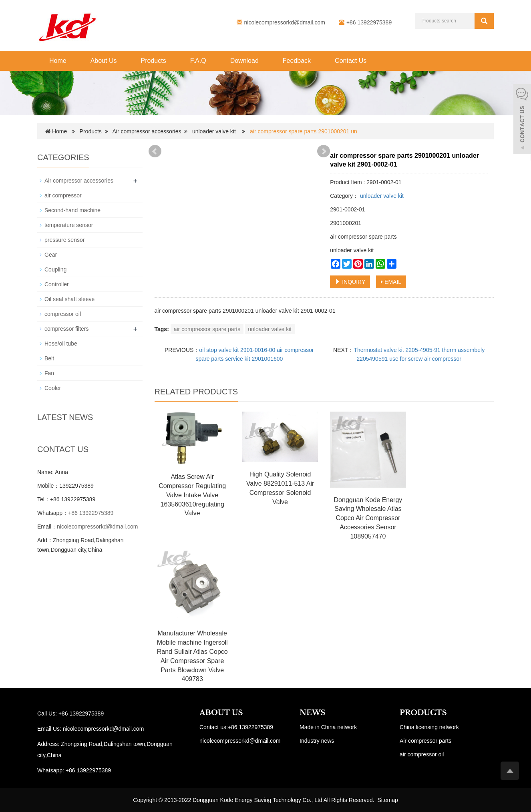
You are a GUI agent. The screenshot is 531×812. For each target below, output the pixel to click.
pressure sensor (64, 240)
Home (58, 61)
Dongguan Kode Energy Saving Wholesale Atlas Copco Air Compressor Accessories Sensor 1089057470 (368, 518)
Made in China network (328, 727)
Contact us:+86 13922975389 (236, 727)
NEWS (312, 713)
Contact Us (351, 61)
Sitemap (387, 800)
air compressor (63, 195)
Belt (49, 358)
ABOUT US (221, 713)
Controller (57, 284)
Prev (155, 151)
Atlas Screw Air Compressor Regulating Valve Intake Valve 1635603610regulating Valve (192, 495)
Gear (51, 255)
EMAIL (391, 282)
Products (154, 61)
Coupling (55, 269)
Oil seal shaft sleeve (69, 299)
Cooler (53, 388)
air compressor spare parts (207, 329)
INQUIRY (350, 282)
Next (324, 151)
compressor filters (66, 329)
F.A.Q (198, 61)
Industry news (317, 741)
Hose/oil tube (61, 344)
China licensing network (429, 727)
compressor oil (63, 314)
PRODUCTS (423, 713)
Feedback (297, 61)
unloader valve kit (214, 131)
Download (244, 61)
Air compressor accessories (147, 131)
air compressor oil (422, 754)
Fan (49, 373)
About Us (104, 61)
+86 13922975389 (91, 513)
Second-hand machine (72, 210)
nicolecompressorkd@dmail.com (285, 22)
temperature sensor (69, 225)
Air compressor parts (425, 741)
